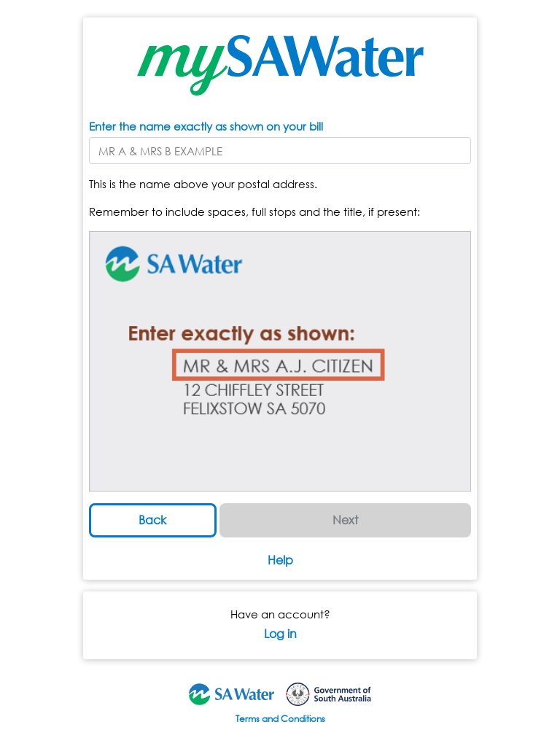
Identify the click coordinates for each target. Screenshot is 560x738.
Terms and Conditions (280, 719)
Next (345, 520)
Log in (280, 633)
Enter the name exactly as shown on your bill (206, 126)
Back (152, 520)
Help (280, 560)
